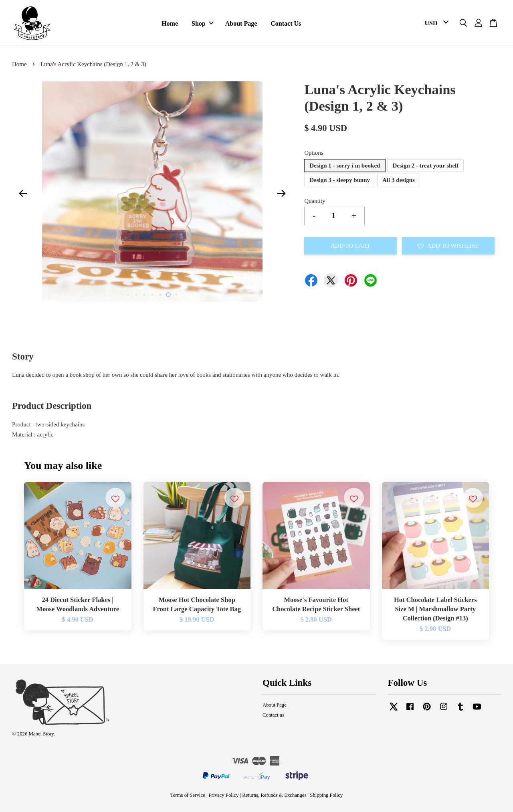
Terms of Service (188, 795)
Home (170, 23)
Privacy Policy (224, 795)
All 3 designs (399, 180)
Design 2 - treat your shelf (425, 166)
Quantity (315, 201)
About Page (241, 23)
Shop (203, 23)
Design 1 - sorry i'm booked (345, 166)
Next (281, 193)
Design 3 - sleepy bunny (340, 180)
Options (314, 153)
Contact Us (286, 23)
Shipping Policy (326, 795)
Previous (23, 193)
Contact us (273, 715)
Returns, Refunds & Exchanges (274, 795)
